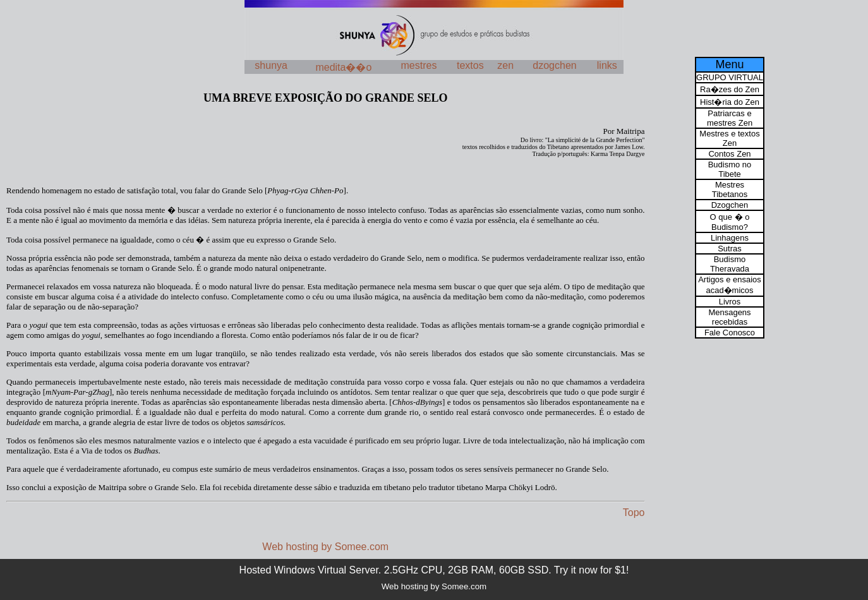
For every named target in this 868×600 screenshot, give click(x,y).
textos (470, 65)
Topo (634, 513)
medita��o (343, 67)
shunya (271, 65)
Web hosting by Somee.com (325, 547)
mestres (419, 65)
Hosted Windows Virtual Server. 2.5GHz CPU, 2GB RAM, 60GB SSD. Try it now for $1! (434, 570)
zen (505, 65)
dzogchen (554, 65)
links (607, 65)
